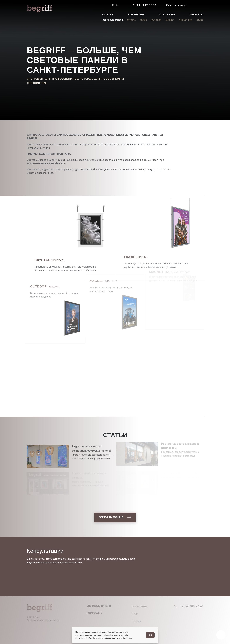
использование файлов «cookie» (90, 635)
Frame (143, 20)
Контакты (196, 15)
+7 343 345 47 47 (144, 5)
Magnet (170, 20)
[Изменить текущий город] (176, 5)
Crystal (131, 20)
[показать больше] (115, 517)
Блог (115, 5)
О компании (136, 15)
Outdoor (156, 20)
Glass (200, 20)
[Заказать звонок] (196, 5)
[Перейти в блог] (221, 635)
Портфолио (167, 15)
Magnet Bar (186, 20)
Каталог (108, 15)
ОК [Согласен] (150, 635)
